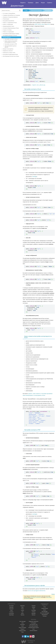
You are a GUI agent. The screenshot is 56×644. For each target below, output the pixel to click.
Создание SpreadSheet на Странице (11, 15)
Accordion (11, 605)
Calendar (11, 607)
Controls (11, 611)
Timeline (34, 605)
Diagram (22, 629)
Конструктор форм (34, 625)
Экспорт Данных (7, 37)
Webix (24, 641)
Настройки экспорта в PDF (11, 44)
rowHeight (34, 176)
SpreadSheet (48, 10)
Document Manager (45, 612)
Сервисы (50, 3)
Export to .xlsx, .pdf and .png (34, 85)
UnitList (34, 611)
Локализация (6, 19)
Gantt (22, 625)
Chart (11, 610)
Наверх (53, 594)
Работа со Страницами (8, 32)
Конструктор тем (34, 624)
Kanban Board (45, 608)
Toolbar (34, 607)
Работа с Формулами (8, 24)
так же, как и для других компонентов (37, 590)
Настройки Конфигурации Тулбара (11, 34)
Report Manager (22, 627)
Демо (37, 3)
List (22, 611)
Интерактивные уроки (34, 627)
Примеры (31, 3)
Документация (17, 6)
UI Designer (34, 622)
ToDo (22, 632)
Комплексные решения (36, 10)
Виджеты (23, 3)
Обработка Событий (8, 51)
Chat (22, 622)
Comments (11, 613)
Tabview (22, 614)
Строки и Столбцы (7, 30)
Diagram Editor (22, 630)
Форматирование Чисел (9, 26)
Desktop (45, 616)
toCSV (48, 24)
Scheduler (22, 624)
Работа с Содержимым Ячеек (10, 23)
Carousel (11, 608)
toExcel (43, 24)
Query (45, 609)
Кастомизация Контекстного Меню (11, 56)
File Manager (45, 611)
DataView (22, 605)
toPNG (39, 24)
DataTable (11, 614)
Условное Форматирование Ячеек (11, 28)
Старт (26, 10)
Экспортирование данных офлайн (11, 46)
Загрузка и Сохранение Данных (10, 17)
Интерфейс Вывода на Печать (10, 35)
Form (22, 608)
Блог (34, 629)
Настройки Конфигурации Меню (10, 54)
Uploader (34, 613)
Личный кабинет (34, 630)
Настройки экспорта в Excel (11, 39)
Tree (34, 608)
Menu (22, 613)
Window (34, 614)
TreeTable (34, 610)
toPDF (36, 24)
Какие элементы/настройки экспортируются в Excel (11, 42)
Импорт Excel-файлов (8, 49)
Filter (22, 607)
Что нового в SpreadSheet (9, 13)
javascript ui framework (36, 597)
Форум (43, 3)
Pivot (45, 606)
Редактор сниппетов (34, 621)
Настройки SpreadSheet (9, 21)
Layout (22, 610)
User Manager (22, 621)
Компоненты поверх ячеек (9, 53)
